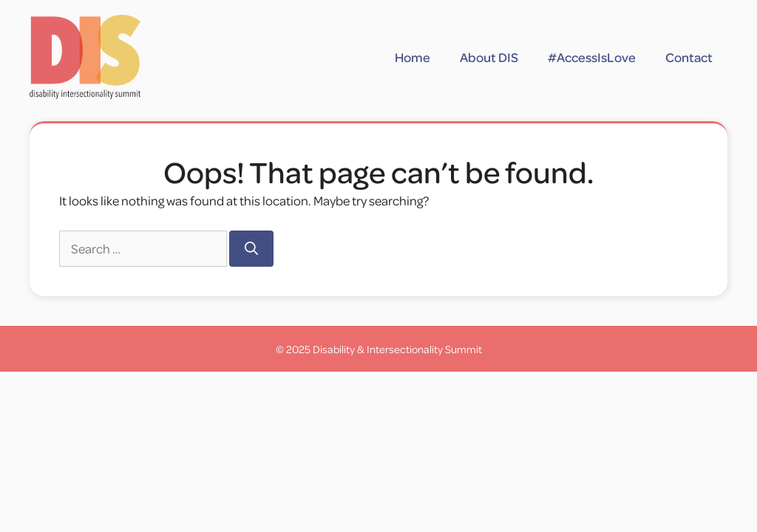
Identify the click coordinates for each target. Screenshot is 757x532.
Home (413, 57)
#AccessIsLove (592, 57)
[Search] (251, 249)
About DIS (489, 57)
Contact (689, 57)
